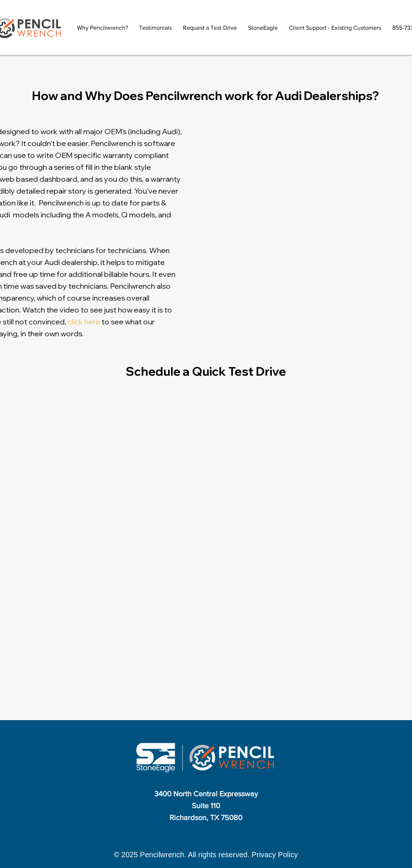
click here (84, 322)
